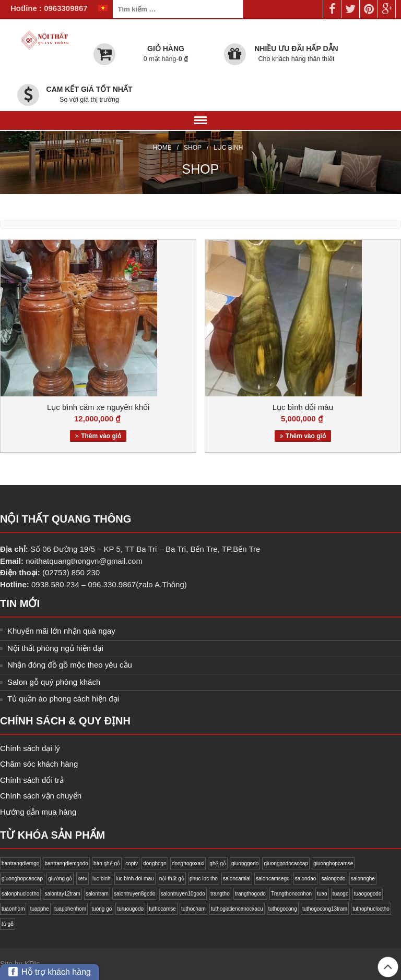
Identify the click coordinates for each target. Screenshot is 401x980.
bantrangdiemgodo (66, 863)
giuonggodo (245, 863)
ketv (82, 879)
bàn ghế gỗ (107, 863)
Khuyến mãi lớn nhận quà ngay (61, 631)
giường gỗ (60, 879)
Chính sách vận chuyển (41, 796)
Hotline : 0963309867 (49, 8)
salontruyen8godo (135, 894)
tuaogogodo (368, 894)
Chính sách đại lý (30, 748)
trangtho (220, 894)
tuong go (102, 909)
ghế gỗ (217, 863)
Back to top (388, 967)
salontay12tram (62, 894)
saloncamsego (273, 879)
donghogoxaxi (188, 863)
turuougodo (130, 909)
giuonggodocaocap (286, 863)
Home (162, 148)
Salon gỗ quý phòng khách (54, 682)
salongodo (333, 879)
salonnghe (363, 879)
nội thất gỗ (172, 879)
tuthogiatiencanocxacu (237, 909)
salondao (306, 879)
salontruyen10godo (183, 894)
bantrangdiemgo (20, 863)
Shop (193, 148)
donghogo (155, 863)
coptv (132, 863)
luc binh (101, 879)
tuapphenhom (70, 909)
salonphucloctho (20, 894)
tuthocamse (162, 909)
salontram (97, 894)
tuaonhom (13, 909)
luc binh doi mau (135, 879)
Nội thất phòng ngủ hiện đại (55, 648)
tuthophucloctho (371, 909)
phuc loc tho (204, 879)
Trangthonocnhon (291, 894)
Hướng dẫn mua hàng (38, 812)
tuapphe (40, 909)
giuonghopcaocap (22, 879)
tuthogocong (283, 909)
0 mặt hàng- (166, 59)
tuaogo (341, 894)
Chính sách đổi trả (32, 780)
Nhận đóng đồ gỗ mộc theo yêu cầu (70, 665)
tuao (322, 894)
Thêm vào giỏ (101, 436)
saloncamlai (237, 879)
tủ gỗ (8, 924)
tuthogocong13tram (325, 909)
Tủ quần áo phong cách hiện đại (63, 699)
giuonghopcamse (333, 863)
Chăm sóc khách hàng (39, 764)
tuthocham (193, 909)
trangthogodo (250, 894)
